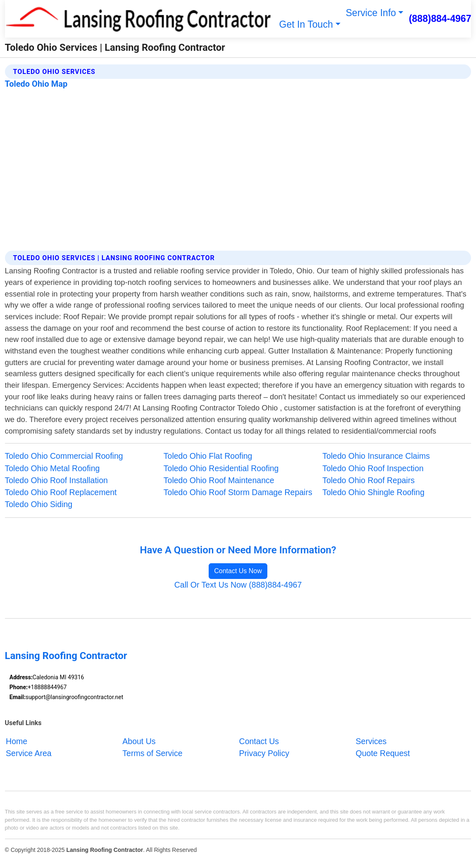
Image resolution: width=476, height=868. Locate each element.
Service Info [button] (371, 13)
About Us (139, 741)
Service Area (29, 753)
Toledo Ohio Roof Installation (56, 480)
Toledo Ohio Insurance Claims (376, 456)
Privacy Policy (264, 753)
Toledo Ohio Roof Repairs (368, 480)
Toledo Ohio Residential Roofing (221, 468)
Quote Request (383, 753)
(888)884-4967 (440, 19)
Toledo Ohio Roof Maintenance (219, 480)
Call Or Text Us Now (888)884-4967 (238, 585)
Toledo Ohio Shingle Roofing (373, 492)
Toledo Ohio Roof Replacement (61, 492)
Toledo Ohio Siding (39, 504)
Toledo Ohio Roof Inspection (373, 468)
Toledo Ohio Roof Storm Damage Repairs (238, 492)
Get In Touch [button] (306, 24)
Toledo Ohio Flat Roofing (208, 456)
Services (371, 741)
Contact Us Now (238, 571)
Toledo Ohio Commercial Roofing (64, 456)
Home (17, 741)
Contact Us (259, 741)
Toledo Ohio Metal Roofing (52, 468)
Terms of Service (152, 753)
